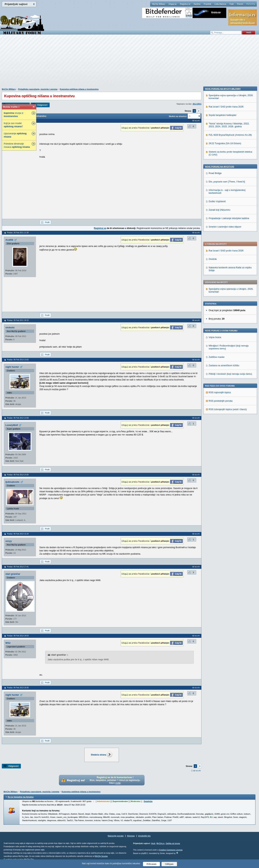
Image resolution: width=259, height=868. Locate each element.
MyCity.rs (160, 843)
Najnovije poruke (116, 836)
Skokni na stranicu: (178, 116)
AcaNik (9, 240)
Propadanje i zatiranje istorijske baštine (229, 450)
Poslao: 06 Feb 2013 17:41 (18, 567)
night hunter (12, 367)
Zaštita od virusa (173, 843)
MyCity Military (159, 4)
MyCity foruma (101, 856)
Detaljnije (148, 801)
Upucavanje (15, 135)
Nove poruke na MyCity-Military (223, 321)
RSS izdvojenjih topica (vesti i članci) (228, 309)
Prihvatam (152, 864)
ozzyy (9, 541)
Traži (231, 4)
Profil (47, 222)
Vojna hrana (215, 237)
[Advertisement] (129, 63)
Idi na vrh (197, 771)
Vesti (153, 843)
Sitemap (131, 836)
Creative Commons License (171, 850)
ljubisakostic (13, 482)
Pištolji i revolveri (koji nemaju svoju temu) (230, 273)
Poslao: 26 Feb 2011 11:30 (18, 233)
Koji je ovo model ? (13, 125)
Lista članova (220, 4)
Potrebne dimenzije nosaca (17, 145)
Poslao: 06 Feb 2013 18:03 (18, 636)
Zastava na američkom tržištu (224, 265)
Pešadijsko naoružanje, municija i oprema (38, 89)
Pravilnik (207, 4)
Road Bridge (215, 405)
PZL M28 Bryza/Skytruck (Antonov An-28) (230, 367)
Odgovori (42, 105)
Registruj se (185, 4)
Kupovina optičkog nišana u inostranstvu (79, 89)
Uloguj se (172, 4)
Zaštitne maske (217, 257)
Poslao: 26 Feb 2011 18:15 (18, 320)
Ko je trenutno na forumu (21, 797)
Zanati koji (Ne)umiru (220, 442)
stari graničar (13, 574)
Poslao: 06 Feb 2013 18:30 (18, 688)
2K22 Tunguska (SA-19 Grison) (225, 375)
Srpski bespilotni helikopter (223, 347)
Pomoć (240, 4)
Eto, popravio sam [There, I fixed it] (227, 414)
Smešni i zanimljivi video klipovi (225, 459)
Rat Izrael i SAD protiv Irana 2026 (226, 150)
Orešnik (213, 159)
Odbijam (169, 864)
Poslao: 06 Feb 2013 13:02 (18, 360)
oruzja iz (14, 115)
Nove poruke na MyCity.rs (220, 399)
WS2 (8, 643)
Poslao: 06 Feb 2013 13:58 (18, 418)
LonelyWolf (12, 425)
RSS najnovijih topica (220, 292)
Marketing (251, 4)
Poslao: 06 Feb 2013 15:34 (18, 534)
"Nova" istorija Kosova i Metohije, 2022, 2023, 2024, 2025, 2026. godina (229, 357)
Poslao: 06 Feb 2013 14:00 (18, 475)
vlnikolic (10, 328)
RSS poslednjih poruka (221, 300)
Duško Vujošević (217, 433)
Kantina (197, 4)
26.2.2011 (197, 104)
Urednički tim (144, 836)
